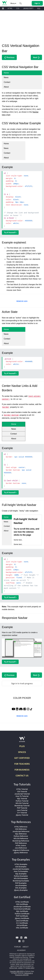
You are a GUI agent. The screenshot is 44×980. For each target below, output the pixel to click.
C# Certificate (22, 925)
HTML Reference (21, 827)
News (6, 77)
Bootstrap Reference (21, 841)
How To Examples (21, 871)
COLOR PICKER (22, 698)
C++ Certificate (22, 923)
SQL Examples (21, 874)
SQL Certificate (22, 911)
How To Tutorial (22, 796)
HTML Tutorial (22, 789)
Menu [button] (13, 3)
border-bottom (11, 415)
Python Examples (21, 876)
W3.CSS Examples (21, 878)
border (6, 407)
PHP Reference (21, 843)
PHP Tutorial (22, 808)
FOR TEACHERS (22, 764)
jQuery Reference (21, 852)
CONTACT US (22, 775)
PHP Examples (21, 883)
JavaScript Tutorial (22, 794)
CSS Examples (21, 867)
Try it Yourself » (10, 232)
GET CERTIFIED (22, 758)
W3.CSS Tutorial (22, 803)
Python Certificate (22, 914)
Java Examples (21, 885)
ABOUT (26, 947)
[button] (21, 3)
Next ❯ (36, 57)
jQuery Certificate (22, 918)
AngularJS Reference (21, 850)
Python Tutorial (22, 801)
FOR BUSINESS (22, 770)
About (6, 87)
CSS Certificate (22, 904)
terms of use (13, 968)
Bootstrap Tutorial (22, 805)
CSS (18, 8)
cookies (20, 968)
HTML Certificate (22, 902)
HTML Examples (21, 864)
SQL (39, 8)
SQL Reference (21, 834)
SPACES (22, 752)
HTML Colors (21, 845)
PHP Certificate (22, 916)
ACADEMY (21, 950)
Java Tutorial (22, 810)
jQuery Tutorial (22, 815)
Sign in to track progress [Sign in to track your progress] (22, 683)
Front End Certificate (22, 909)
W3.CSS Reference (21, 838)
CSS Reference (21, 829)
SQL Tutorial (22, 798)
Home (6, 73)
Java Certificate (22, 921)
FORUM (17, 947)
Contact (7, 82)
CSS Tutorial (22, 791)
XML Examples (21, 888)
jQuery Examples (21, 890)
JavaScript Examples (21, 869)
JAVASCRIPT (28, 8)
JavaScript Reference (21, 831)
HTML (10, 8)
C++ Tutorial (22, 813)
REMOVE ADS (22, 301)
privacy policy (30, 968)
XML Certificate (22, 928)
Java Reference (21, 848)
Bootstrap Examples (21, 881)
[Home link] (4, 3)
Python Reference (21, 836)
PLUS (22, 746)
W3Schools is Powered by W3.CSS (24, 974)
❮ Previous (9, 57)
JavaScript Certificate (22, 906)
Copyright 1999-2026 (16, 971)
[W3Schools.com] (22, 740)
